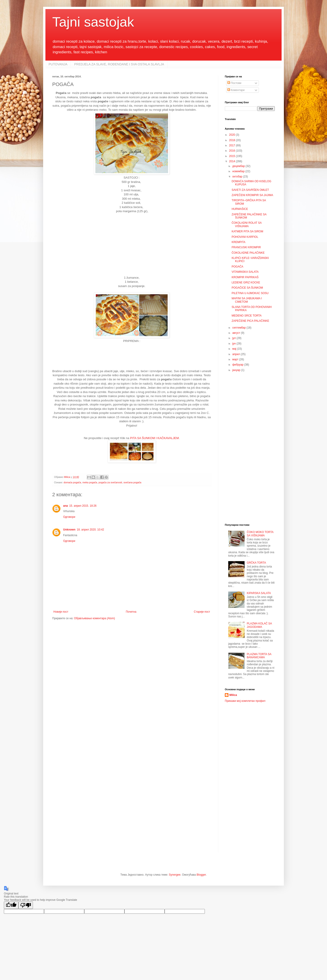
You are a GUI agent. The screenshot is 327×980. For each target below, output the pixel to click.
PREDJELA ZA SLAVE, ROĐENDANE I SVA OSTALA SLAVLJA (119, 64)
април (237, 354)
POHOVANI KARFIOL (245, 237)
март (236, 359)
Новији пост (61, 612)
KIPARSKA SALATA (259, 593)
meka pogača (90, 482)
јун (234, 344)
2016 (233, 151)
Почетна (131, 612)
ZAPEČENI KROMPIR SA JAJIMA (252, 195)
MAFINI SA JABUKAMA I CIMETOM (247, 300)
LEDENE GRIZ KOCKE (246, 282)
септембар (239, 328)
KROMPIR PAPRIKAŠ (245, 277)
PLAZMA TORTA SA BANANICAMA (259, 656)
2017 (233, 145)
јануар (237, 370)
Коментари (236, 90)
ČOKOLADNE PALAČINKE (248, 253)
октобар (238, 177)
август (237, 333)
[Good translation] (11, 905)
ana (66, 506)
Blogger (201, 875)
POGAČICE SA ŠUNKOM (247, 288)
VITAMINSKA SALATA (245, 272)
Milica (233, 695)
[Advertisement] (132, 246)
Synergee (175, 875)
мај (235, 349)
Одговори (69, 517)
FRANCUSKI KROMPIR (246, 247)
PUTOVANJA (58, 64)
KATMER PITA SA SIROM (247, 231)
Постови (234, 83)
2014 (233, 161)
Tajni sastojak (93, 22)
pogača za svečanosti (110, 482)
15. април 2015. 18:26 (83, 506)
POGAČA (237, 267)
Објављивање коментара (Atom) (95, 618)
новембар (239, 171)
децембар (239, 166)
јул (234, 338)
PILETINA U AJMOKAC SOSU (250, 293)
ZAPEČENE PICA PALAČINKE (250, 321)
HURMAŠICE (240, 209)
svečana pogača (133, 482)
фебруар (238, 365)
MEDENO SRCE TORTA (247, 316)
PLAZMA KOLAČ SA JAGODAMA (259, 625)
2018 (233, 140)
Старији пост (202, 612)
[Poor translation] (26, 905)
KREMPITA (238, 242)
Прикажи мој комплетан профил (245, 701)
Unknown (69, 530)
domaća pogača (72, 482)
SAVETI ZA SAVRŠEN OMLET (250, 190)
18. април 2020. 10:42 (90, 530)
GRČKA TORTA (256, 563)
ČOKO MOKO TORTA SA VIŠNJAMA (260, 534)
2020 (233, 135)
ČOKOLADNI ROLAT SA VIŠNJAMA (247, 224)
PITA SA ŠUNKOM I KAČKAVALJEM (155, 438)
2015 (233, 156)
